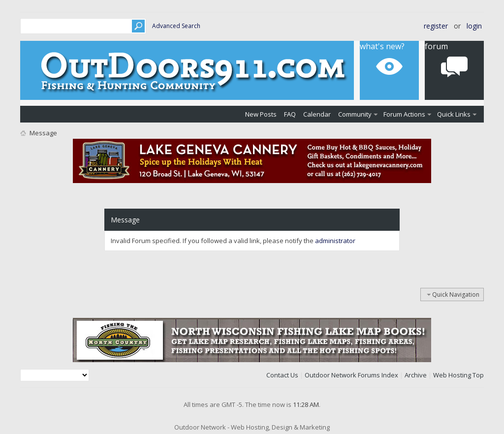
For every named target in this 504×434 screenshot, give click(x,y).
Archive (416, 375)
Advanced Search (176, 26)
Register (436, 26)
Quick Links (454, 114)
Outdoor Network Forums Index (351, 375)
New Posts (261, 114)
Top (478, 375)
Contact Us (282, 375)
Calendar (317, 114)
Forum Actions (404, 114)
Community (355, 114)
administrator (335, 241)
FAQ (290, 114)
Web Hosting (452, 375)
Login (474, 26)
